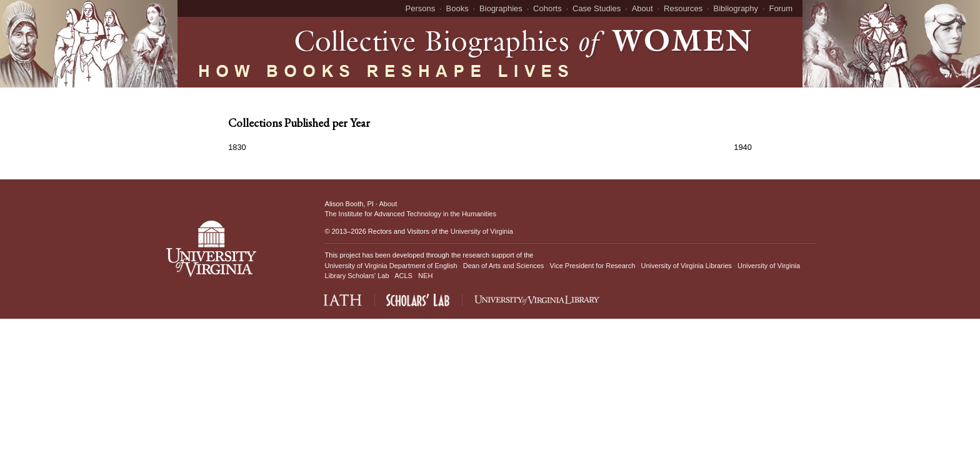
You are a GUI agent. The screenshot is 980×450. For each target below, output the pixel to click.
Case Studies (597, 8)
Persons (421, 8)
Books (457, 8)
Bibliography (736, 8)
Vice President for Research (593, 266)
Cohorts (547, 8)
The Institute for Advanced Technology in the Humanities (411, 214)
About (642, 8)
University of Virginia (482, 231)
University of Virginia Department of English (391, 266)
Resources (683, 8)
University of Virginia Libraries (687, 266)
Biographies (501, 8)
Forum (781, 8)
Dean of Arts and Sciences (504, 266)
